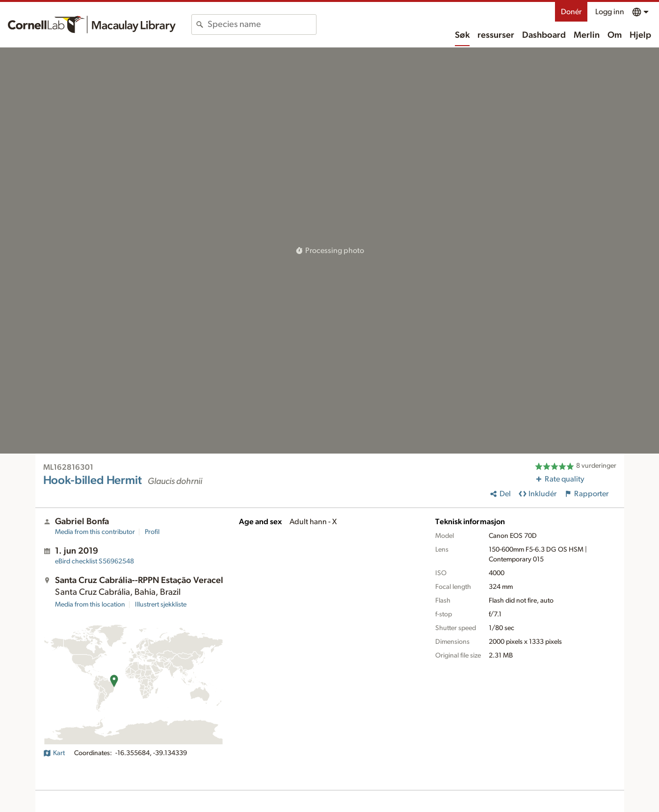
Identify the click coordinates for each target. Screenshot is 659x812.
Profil (152, 532)
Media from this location (90, 605)
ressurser (496, 35)
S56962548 (94, 561)
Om (615, 35)
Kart (54, 753)
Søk (462, 35)
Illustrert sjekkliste (161, 605)
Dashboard (544, 35)
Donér (571, 12)
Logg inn (610, 12)
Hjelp (640, 35)
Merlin (587, 35)
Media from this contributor (95, 532)
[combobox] (262, 25)
